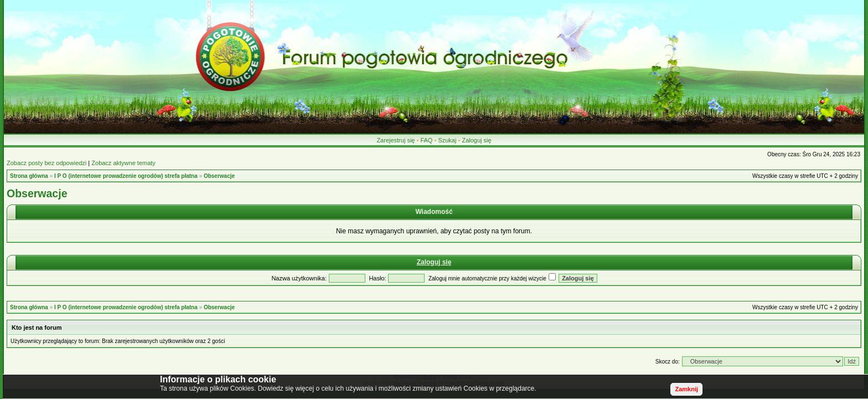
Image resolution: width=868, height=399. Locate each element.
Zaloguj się (476, 140)
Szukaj (447, 140)
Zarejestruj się (396, 140)
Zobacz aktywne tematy (123, 163)
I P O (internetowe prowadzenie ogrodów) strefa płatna (126, 176)
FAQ (426, 140)
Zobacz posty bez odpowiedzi (46, 163)
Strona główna (29, 176)
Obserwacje (219, 176)
